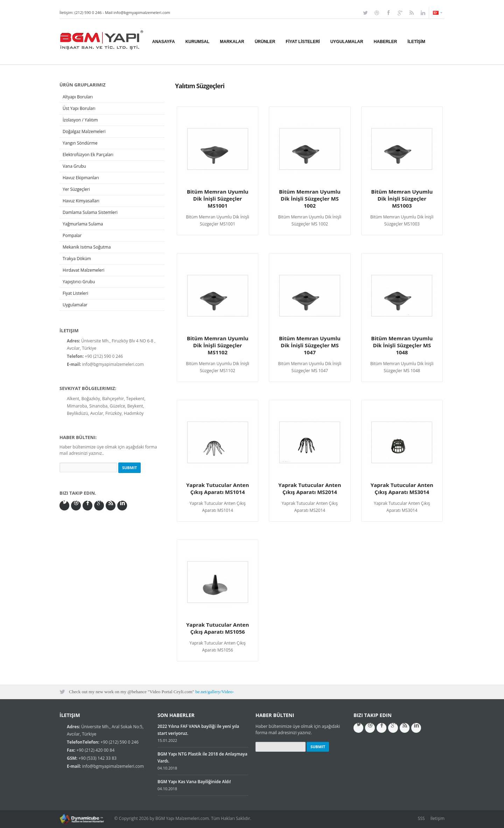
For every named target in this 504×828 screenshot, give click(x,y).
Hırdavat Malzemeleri (83, 270)
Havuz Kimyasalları (81, 201)
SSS (421, 818)
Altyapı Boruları (78, 97)
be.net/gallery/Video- (215, 692)
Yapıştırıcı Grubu (79, 282)
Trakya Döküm (77, 259)
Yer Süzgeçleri (76, 189)
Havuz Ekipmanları (81, 178)
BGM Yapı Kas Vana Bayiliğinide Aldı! (194, 782)
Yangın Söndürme (80, 143)
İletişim (437, 818)
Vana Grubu (74, 166)
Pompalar (72, 235)
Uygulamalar (75, 305)
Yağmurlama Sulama (83, 224)
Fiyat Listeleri (75, 293)
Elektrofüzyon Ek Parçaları (88, 155)
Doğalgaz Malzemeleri (84, 131)
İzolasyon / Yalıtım (80, 120)
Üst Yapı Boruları (79, 108)
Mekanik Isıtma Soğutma (87, 247)
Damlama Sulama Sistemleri (90, 212)
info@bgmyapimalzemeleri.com (142, 12)
